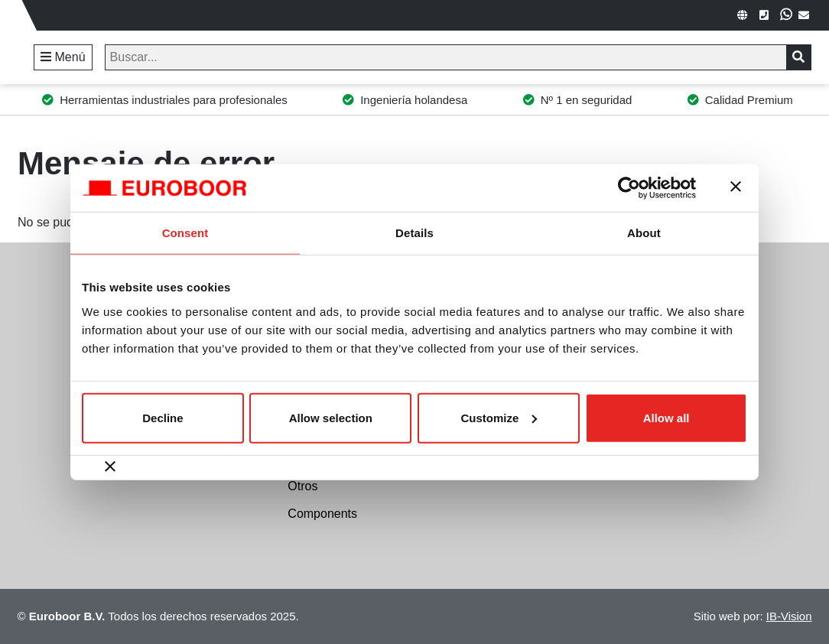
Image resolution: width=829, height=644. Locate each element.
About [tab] (644, 233)
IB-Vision (789, 616)
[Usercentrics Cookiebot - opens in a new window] (629, 188)
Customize (499, 417)
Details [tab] (414, 233)
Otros (302, 486)
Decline (163, 417)
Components (322, 514)
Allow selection (331, 417)
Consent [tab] (185, 233)
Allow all (666, 417)
